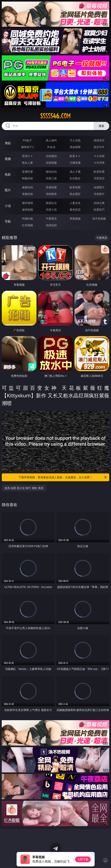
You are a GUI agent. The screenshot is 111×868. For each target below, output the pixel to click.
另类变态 (99, 178)
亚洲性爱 (28, 172)
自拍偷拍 (51, 156)
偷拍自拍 (51, 172)
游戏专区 (99, 140)
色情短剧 (51, 225)
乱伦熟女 (75, 178)
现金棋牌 (75, 147)
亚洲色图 (51, 187)
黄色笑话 (75, 210)
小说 (8, 206)
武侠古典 (99, 203)
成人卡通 (75, 172)
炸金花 (51, 147)
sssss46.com (55, 116)
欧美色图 (75, 187)
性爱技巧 (99, 210)
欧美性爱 (99, 172)
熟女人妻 (28, 163)
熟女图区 (75, 194)
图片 (8, 190)
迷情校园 (28, 210)
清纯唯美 (51, 194)
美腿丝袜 (28, 194)
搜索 (101, 126)
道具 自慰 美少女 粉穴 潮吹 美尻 (24, 488)
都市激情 (28, 203)
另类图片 (99, 194)
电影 (8, 174)
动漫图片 (99, 187)
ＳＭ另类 (99, 163)
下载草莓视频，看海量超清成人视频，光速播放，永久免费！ (63, 477)
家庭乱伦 (51, 203)
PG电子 (27, 140)
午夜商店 (51, 219)
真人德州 (51, 140)
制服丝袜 (28, 178)
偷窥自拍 (28, 187)
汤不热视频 (99, 219)
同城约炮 (28, 219)
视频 (8, 159)
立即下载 (83, 859)
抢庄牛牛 (99, 147)
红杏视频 (28, 225)
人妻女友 (75, 203)
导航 (8, 221)
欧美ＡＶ (75, 156)
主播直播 (75, 163)
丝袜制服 (51, 163)
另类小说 (51, 210)
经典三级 (51, 178)
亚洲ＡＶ (28, 156)
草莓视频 (75, 219)
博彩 (8, 143)
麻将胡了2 (28, 147)
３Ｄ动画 (99, 156)
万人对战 (75, 140)
